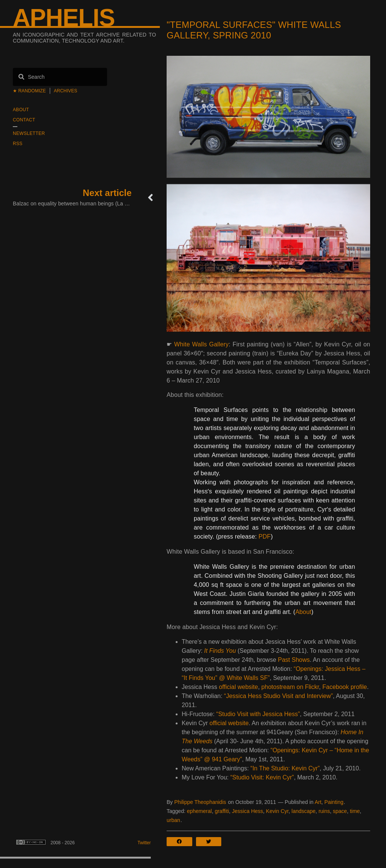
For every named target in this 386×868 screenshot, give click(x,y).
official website (239, 687)
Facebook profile (345, 687)
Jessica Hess (247, 811)
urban (173, 820)
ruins (324, 811)
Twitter (144, 843)
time (355, 811)
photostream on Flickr (290, 687)
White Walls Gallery (201, 344)
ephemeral (199, 811)
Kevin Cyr (277, 811)
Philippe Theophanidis (200, 802)
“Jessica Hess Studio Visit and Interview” (278, 696)
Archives (66, 91)
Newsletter (29, 133)
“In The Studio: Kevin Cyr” (285, 768)
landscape (303, 811)
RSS (18, 144)
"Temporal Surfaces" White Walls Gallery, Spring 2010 (254, 30)
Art (318, 802)
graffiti (222, 811)
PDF (265, 537)
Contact (24, 120)
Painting (334, 802)
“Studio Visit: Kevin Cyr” (262, 777)
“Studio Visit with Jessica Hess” (258, 714)
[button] (181, 842)
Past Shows (294, 660)
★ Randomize (29, 91)
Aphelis (64, 18)
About (21, 110)
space (340, 811)
